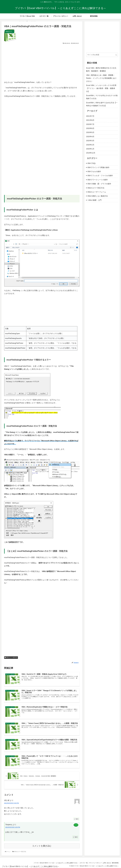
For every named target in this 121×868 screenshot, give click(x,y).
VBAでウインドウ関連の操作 (98, 167)
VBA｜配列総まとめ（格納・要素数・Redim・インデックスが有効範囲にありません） (101, 78)
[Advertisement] (42, 62)
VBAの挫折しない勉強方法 (98, 196)
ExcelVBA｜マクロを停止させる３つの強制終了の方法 (102, 97)
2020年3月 (90, 141)
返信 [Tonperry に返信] (75, 837)
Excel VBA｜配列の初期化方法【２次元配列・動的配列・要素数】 (101, 70)
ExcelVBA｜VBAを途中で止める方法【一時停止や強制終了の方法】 (102, 104)
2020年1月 (90, 149)
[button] (116, 55)
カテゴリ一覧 (80, 863)
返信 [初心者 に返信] (76, 819)
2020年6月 (90, 128)
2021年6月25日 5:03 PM (12, 803)
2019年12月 (91, 153)
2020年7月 (90, 124)
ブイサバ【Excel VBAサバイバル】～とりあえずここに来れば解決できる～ (52, 863)
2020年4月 (90, 137)
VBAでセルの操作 (94, 172)
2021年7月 (90, 116)
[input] (102, 55)
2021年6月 (90, 120)
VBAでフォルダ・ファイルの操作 (100, 176)
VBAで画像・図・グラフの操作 (99, 184)
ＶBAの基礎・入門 (94, 200)
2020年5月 (90, 132)
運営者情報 (115, 863)
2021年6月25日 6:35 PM (13, 827)
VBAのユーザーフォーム (97, 192)
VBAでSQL (92, 163)
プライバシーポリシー (93, 863)
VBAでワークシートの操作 (98, 180)
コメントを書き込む (42, 846)
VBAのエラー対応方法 (11, 657)
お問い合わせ (105, 863)
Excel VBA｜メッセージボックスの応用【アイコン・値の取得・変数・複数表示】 (101, 88)
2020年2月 (90, 145)
